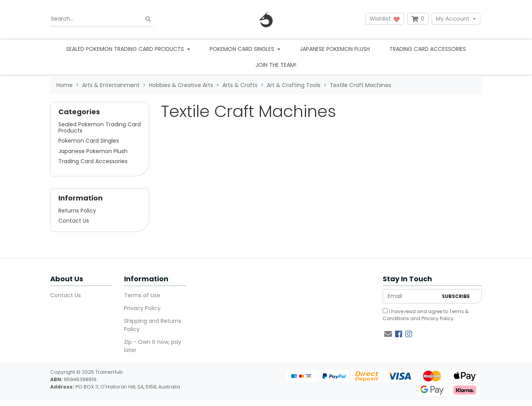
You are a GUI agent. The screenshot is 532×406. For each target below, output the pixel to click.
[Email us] (388, 334)
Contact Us (74, 221)
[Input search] (102, 19)
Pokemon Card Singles (89, 141)
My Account (453, 18)
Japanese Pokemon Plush (335, 49)
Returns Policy (77, 211)
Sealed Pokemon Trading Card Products (100, 127)
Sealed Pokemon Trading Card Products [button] (126, 49)
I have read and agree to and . (426, 315)
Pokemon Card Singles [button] (243, 49)
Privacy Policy (142, 308)
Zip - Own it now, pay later (153, 346)
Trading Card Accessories (428, 49)
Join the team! (276, 65)
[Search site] (148, 19)
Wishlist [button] (385, 18)
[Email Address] (410, 296)
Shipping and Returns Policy (153, 325)
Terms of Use (142, 295)
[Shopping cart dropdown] (418, 19)
